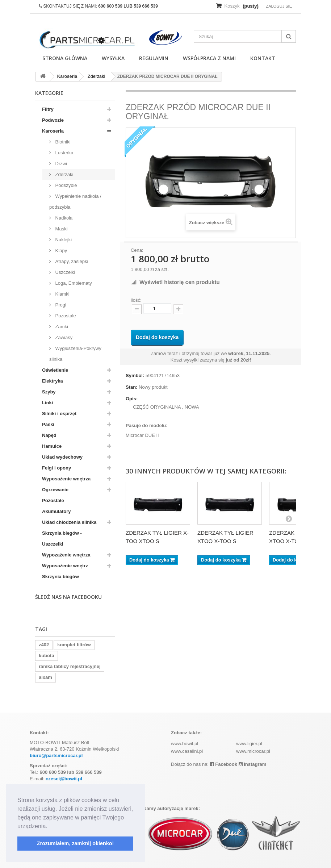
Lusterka (64, 153)
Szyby (49, 392)
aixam (45, 677)
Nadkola (63, 218)
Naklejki (63, 240)
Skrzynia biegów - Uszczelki (62, 539)
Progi (60, 305)
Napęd (49, 435)
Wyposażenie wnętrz (65, 566)
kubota (47, 656)
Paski (48, 424)
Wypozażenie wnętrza (66, 555)
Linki (47, 403)
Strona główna (65, 58)
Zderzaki (64, 174)
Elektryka (53, 381)
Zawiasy (63, 337)
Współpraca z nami (209, 58)
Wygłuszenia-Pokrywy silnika (75, 354)
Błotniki (62, 142)
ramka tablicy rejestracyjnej (70, 666)
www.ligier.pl (249, 744)
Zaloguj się (279, 6)
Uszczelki (65, 272)
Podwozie (53, 120)
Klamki (62, 294)
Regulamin (154, 58)
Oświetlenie (55, 370)
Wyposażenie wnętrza (66, 479)
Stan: (132, 387)
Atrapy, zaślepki (71, 261)
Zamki (61, 327)
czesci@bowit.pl (64, 779)
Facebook (224, 764)
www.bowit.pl (185, 744)
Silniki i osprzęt (59, 414)
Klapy (60, 251)
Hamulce (52, 446)
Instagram (253, 764)
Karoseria (53, 131)
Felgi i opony (56, 468)
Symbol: (135, 375)
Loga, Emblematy (73, 283)
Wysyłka (113, 58)
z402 (44, 645)
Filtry (48, 109)
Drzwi (60, 164)
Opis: (132, 399)
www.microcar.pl (253, 751)
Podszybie (66, 185)
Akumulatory (56, 511)
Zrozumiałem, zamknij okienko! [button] (76, 843)
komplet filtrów (74, 645)
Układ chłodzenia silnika (69, 522)
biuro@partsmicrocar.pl (56, 756)
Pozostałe (65, 316)
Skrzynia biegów (60, 577)
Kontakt (263, 58)
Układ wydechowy (62, 457)
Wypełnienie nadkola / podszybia (75, 202)
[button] (50, 827)
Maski (61, 229)
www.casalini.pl (187, 751)
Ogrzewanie (55, 490)
